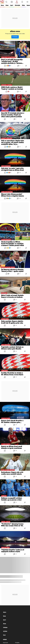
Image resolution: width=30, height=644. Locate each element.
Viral (4, 635)
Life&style (18, 5)
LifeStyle (5, 627)
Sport (12, 5)
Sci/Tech (5, 631)
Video (23, 5)
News (2, 5)
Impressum (6, 643)
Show (7, 5)
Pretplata (17, 643)
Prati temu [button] (15, 37)
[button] (6, 2)
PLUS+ (5, 612)
